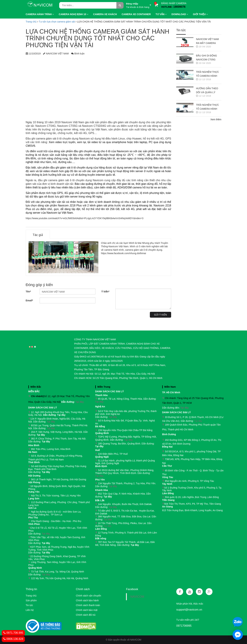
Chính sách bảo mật (87, 610)
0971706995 (184, 626)
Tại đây (79, 402)
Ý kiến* (105, 292)
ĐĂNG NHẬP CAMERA (174, 3)
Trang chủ (31, 596)
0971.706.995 (13, 633)
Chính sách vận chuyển (88, 596)
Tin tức (181, 30)
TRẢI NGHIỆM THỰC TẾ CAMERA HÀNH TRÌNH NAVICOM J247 (208, 107)
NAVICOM (137, 597)
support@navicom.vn (189, 610)
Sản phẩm (31, 600)
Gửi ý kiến (160, 315)
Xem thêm (216, 119)
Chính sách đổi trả (86, 615)
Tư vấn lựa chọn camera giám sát (57, 22)
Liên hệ (30, 610)
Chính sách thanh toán (88, 605)
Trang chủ (31, 22)
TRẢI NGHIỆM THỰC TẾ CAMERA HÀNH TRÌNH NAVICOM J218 (208, 74)
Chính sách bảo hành (87, 600)
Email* (29, 300)
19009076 (179, 7)
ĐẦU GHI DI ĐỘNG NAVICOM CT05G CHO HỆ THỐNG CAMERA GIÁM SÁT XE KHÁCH (207, 58)
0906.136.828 (13, 639)
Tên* (28, 292)
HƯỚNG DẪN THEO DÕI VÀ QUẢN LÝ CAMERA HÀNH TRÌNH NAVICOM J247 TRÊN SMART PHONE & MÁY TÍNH (208, 91)
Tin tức (29, 605)
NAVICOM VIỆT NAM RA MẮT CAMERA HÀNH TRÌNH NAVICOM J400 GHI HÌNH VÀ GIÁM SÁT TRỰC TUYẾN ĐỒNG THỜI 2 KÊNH (208, 41)
